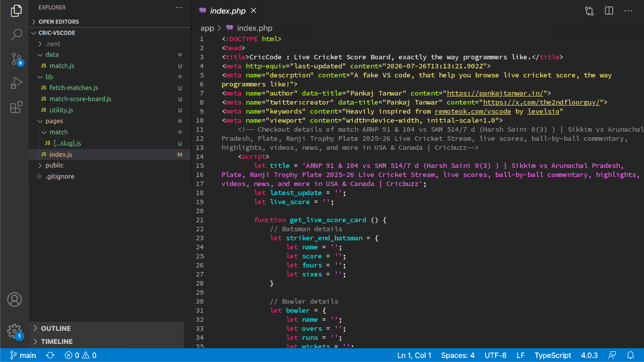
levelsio (543, 111)
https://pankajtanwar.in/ (495, 93)
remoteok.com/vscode (473, 111)
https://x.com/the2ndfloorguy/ (541, 102)
